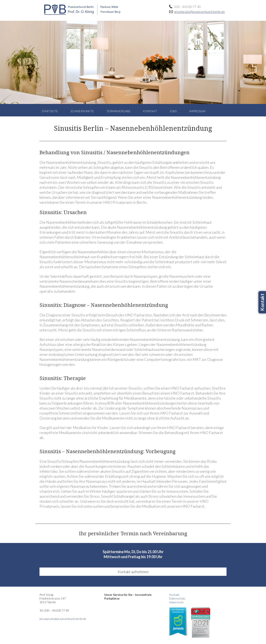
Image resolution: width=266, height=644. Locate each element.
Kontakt (150, 111)
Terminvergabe (118, 111)
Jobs (173, 111)
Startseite (50, 111)
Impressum (197, 111)
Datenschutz (177, 598)
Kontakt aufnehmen (133, 572)
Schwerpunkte (82, 111)
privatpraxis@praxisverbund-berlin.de (199, 12)
